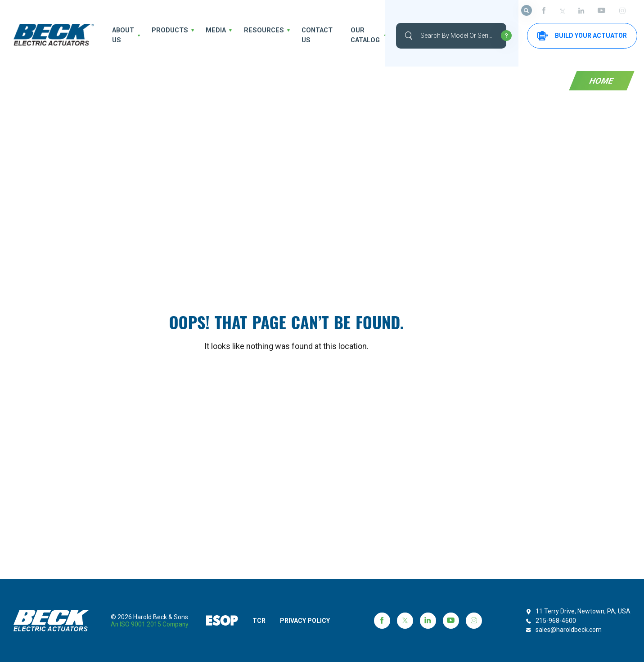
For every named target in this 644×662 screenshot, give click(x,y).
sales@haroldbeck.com (569, 630)
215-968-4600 (556, 621)
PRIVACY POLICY (309, 621)
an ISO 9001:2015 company (151, 624)
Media (212, 31)
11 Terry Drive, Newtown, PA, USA (583, 611)
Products (169, 31)
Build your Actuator (576, 36)
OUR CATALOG (353, 35)
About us (122, 35)
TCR (261, 621)
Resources (257, 31)
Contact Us (306, 35)
